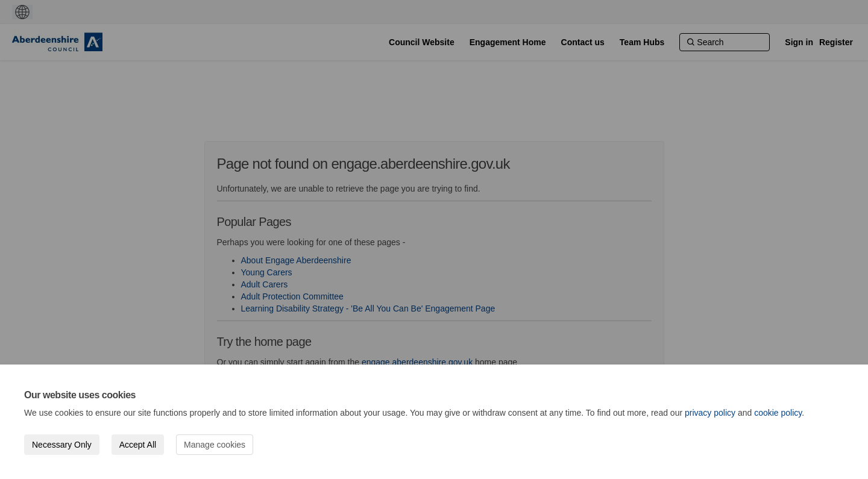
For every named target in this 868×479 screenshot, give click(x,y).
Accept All (138, 445)
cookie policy (778, 413)
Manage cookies (215, 445)
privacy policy (710, 413)
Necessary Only (62, 445)
